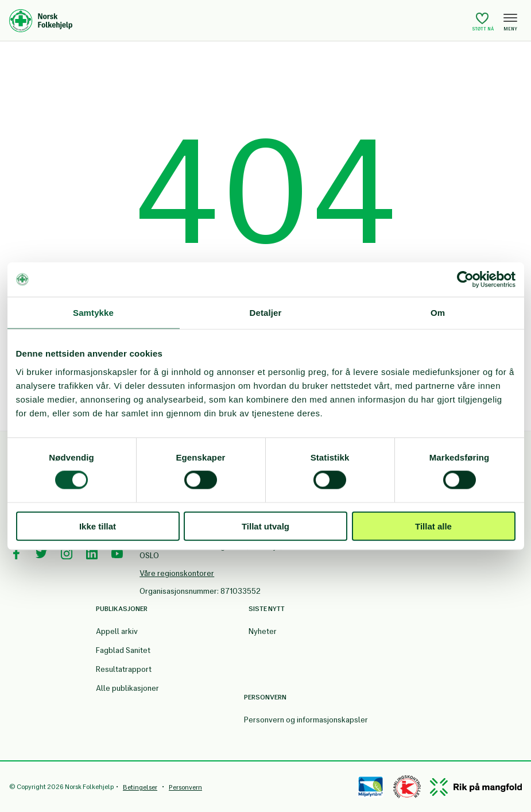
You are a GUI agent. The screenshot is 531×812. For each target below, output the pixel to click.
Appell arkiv (117, 631)
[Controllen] (407, 787)
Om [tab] (438, 313)
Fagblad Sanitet (123, 650)
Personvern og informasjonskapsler (306, 720)
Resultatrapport (124, 669)
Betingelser (140, 787)
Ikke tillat (98, 526)
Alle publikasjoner (127, 688)
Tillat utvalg (265, 526)
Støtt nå (483, 22)
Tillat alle (433, 526)
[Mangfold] (476, 787)
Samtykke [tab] (93, 313)
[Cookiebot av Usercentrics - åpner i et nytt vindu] (465, 280)
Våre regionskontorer (177, 573)
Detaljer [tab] (266, 313)
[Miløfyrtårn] (371, 787)
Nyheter (263, 631)
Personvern (185, 787)
